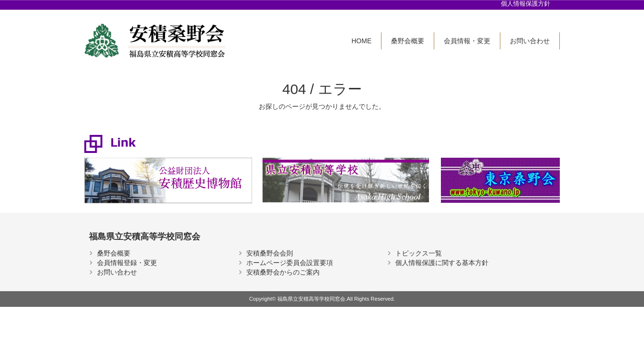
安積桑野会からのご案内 (283, 272)
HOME (361, 41)
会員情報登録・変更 (127, 263)
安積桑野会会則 (270, 253)
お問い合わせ (530, 41)
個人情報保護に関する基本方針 (442, 263)
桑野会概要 (408, 41)
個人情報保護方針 (526, 4)
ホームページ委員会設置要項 (290, 263)
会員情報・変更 (467, 41)
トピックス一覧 (419, 253)
